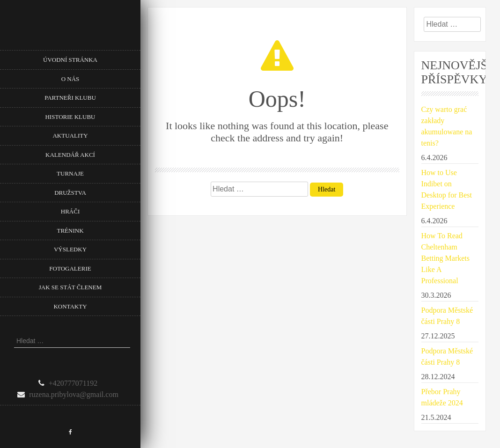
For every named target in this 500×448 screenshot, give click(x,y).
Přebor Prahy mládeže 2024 (442, 397)
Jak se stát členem (70, 287)
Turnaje (70, 173)
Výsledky (70, 249)
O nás (70, 79)
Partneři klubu (70, 98)
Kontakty (70, 306)
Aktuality (70, 136)
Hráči (70, 211)
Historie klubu (70, 117)
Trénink (70, 231)
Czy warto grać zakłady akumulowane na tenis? (447, 126)
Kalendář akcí (70, 155)
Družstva (70, 193)
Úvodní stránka (70, 60)
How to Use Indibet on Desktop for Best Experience (447, 189)
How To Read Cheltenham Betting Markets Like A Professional (446, 258)
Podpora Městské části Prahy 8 (447, 316)
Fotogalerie (70, 268)
